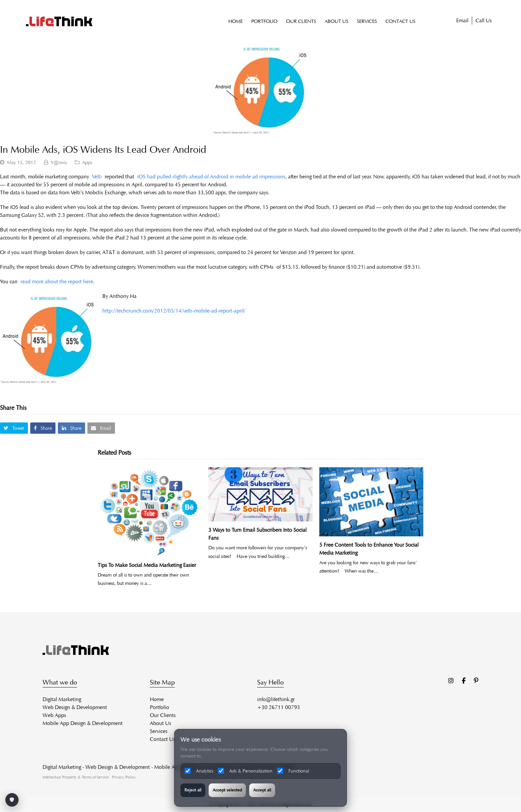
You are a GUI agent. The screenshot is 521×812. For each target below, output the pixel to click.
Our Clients (163, 715)
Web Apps (54, 715)
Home (157, 699)
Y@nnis (59, 162)
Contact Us (162, 739)
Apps (87, 162)
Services (159, 731)
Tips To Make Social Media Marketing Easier (147, 565)
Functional (293, 771)
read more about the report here (57, 282)
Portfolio (159, 707)
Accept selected (227, 790)
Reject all (193, 790)
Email (462, 21)
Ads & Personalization (245, 771)
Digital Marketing (62, 699)
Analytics (199, 771)
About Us (160, 723)
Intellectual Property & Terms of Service (76, 777)
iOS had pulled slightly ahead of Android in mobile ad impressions (211, 177)
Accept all (262, 790)
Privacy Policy (124, 777)
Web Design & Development (75, 707)
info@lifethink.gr (276, 699)
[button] (14, 428)
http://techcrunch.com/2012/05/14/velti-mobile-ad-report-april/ (174, 311)
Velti (97, 177)
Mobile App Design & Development (83, 723)
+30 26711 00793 (279, 707)
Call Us (484, 21)
